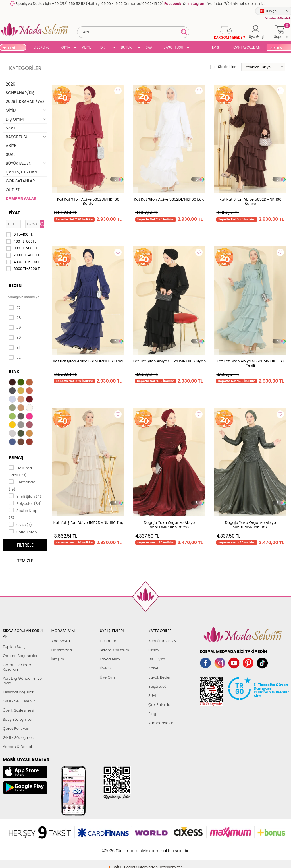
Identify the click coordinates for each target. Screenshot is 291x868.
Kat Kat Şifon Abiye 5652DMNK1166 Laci (88, 361)
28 (15, 318)
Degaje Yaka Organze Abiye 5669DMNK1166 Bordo (169, 525)
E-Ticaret (128, 848)
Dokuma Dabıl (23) (20, 471)
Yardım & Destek (18, 747)
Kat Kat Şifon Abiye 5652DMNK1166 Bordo (88, 201)
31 (14, 348)
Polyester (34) (25, 503)
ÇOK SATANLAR (20, 181)
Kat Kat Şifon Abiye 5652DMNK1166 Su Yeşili (250, 363)
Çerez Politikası (16, 728)
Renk (14, 371)
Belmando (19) (22, 485)
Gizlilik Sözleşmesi (19, 738)
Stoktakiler (223, 67)
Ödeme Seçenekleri (21, 656)
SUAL (199, 48)
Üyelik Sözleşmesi (18, 710)
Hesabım (108, 641)
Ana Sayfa (61, 641)
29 (15, 328)
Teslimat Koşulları (19, 692)
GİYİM (66, 47)
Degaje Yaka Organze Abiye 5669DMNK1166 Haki (250, 525)
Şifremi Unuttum (114, 650)
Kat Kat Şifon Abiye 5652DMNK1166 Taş (88, 523)
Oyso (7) (20, 524)
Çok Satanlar (160, 705)
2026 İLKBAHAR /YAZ (25, 102)
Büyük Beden (160, 677)
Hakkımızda (62, 650)
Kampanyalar (161, 723)
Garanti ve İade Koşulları (17, 667)
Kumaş (16, 457)
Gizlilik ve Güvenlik (19, 701)
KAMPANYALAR (21, 199)
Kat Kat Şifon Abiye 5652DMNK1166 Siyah (169, 361)
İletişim (58, 659)
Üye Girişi (108, 677)
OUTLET (13, 190)
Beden (15, 286)
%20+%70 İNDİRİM (42, 48)
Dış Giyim (157, 659)
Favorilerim (110, 659)
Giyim (154, 650)
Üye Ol (106, 668)
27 (15, 308)
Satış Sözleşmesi (18, 719)
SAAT (150, 47)
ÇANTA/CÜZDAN (247, 47)
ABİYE (86, 47)
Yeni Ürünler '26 (162, 641)
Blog (152, 714)
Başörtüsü (157, 686)
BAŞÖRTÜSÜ (173, 47)
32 (15, 357)
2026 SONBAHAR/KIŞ (20, 88)
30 (15, 338)
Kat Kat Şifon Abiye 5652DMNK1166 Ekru (169, 199)
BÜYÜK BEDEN (126, 48)
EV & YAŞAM (218, 48)
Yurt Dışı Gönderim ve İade (22, 681)
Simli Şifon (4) (25, 496)
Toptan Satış (14, 647)
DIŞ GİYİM (105, 48)
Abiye (153, 668)
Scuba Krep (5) (23, 514)
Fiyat (14, 213)
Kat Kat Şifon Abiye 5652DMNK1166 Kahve (251, 201)
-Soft (114, 848)
